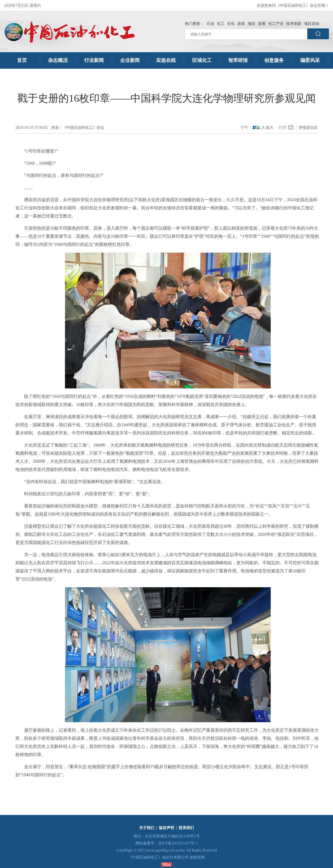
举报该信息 (308, 128)
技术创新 (294, 24)
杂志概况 (58, 60)
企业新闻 (130, 60)
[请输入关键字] (246, 34)
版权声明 (166, 828)
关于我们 (147, 828)
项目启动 (312, 24)
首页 (22, 60)
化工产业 (276, 24)
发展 (262, 24)
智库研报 (238, 60)
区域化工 (202, 60)
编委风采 (310, 60)
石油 (210, 24)
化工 (221, 24)
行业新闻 (94, 60)
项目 (252, 24)
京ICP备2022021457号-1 (178, 843)
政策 (241, 24)
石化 (231, 24)
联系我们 (186, 828)
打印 (283, 128)
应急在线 (166, 60)
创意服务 (274, 60)
